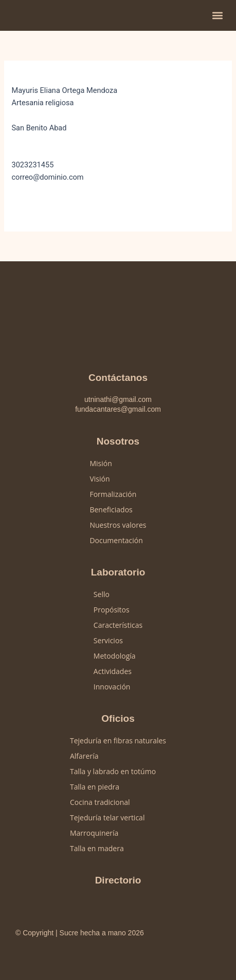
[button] (217, 16)
